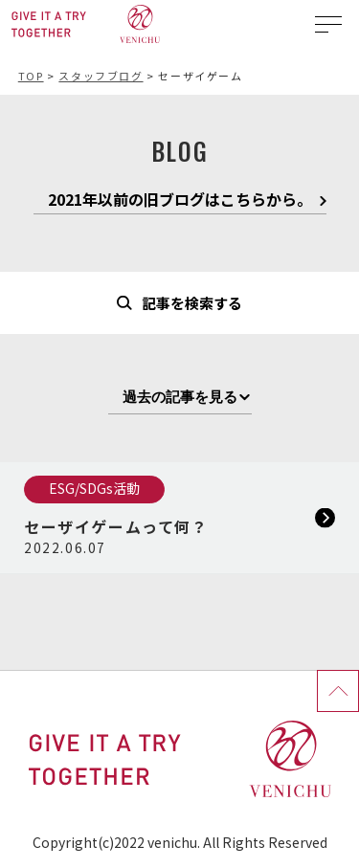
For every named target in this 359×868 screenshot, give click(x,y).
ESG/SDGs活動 (94, 488)
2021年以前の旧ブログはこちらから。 (180, 201)
